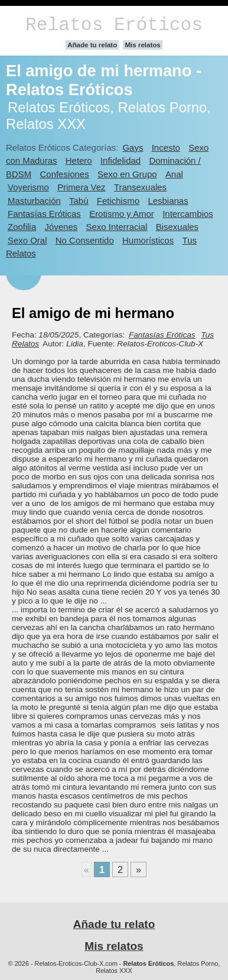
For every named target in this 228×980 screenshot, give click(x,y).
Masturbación (34, 201)
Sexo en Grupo (127, 174)
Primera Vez (81, 187)
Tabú (79, 201)
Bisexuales (177, 227)
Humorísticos (148, 240)
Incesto (166, 147)
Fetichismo (118, 201)
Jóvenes (61, 227)
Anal (174, 174)
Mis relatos (142, 45)
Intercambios (188, 214)
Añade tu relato (92, 45)
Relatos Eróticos (114, 25)
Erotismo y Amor (122, 214)
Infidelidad (120, 160)
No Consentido (85, 240)
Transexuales (140, 187)
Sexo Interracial (117, 227)
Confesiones (65, 174)
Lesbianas (168, 201)
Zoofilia (22, 227)
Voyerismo (28, 187)
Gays (133, 147)
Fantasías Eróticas (44, 214)
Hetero (79, 160)
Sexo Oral (27, 240)
